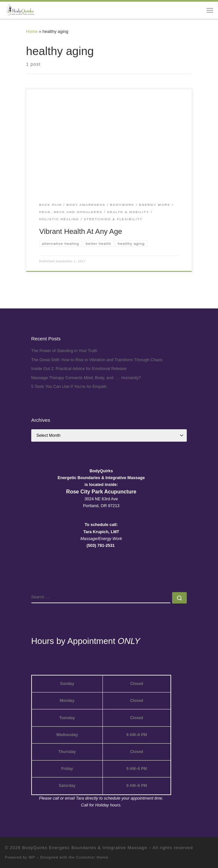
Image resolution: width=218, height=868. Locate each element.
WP (32, 857)
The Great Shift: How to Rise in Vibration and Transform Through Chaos (97, 360)
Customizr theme (92, 857)
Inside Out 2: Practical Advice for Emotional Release (79, 369)
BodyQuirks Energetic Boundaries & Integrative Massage (85, 848)
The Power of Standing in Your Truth (64, 351)
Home (32, 31)
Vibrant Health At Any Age (81, 231)
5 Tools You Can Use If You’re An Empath (69, 387)
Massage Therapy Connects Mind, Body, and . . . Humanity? (86, 378)
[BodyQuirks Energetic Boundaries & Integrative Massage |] (20, 10)
